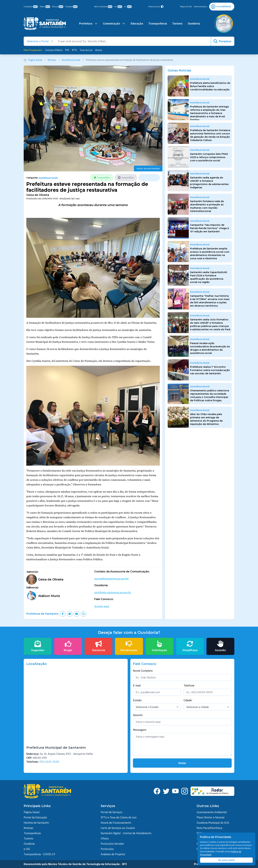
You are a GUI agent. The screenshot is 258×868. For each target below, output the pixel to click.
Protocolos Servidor (112, 844)
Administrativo (200, 6)
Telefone (189, 685)
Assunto (138, 715)
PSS (67, 50)
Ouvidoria (194, 23)
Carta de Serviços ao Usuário (118, 828)
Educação (137, 23)
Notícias (54, 60)
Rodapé (71, 7)
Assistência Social (73, 60)
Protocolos (107, 849)
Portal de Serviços (111, 812)
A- (128, 7)
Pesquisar (223, 41)
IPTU (74, 50)
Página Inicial (35, 60)
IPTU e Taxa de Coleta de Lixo (119, 817)
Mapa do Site (186, 6)
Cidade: (188, 700)
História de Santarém (36, 823)
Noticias (28, 828)
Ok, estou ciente (226, 860)
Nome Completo (143, 671)
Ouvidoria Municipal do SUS (213, 823)
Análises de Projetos (113, 854)
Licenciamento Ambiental (212, 812)
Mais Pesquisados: (33, 50)
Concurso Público (54, 50)
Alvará (98, 50)
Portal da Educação (35, 817)
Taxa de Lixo (86, 50)
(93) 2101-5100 (49, 762)
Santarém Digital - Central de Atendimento (126, 833)
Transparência (158, 23)
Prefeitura (88, 23)
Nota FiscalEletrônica (209, 828)
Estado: (137, 700)
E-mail (137, 685)
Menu (45, 7)
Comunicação (114, 23)
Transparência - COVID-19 (39, 854)
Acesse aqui (102, 606)
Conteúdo (31, 7)
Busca (58, 7)
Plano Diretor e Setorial (211, 817)
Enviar (182, 763)
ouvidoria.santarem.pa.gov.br (113, 592)
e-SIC (27, 849)
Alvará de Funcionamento (116, 823)
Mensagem (140, 730)
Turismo (177, 23)
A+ (118, 7)
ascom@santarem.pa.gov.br (111, 579)
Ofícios (105, 838)
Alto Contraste (103, 7)
